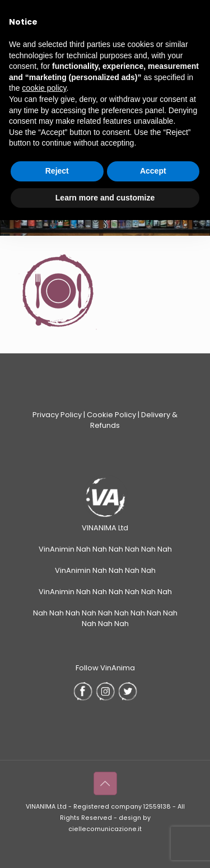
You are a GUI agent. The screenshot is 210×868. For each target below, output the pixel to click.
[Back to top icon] (105, 783)
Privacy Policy (57, 415)
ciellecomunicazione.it (105, 829)
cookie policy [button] (44, 88)
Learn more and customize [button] (105, 198)
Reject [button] (57, 171)
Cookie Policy (111, 415)
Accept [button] (153, 171)
